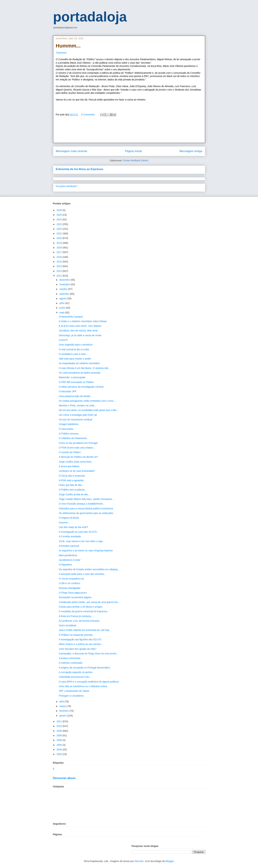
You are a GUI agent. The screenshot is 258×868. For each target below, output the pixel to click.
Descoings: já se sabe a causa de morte (80, 335)
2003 (59, 754)
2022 (59, 229)
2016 (59, 257)
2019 (59, 243)
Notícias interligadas (70, 588)
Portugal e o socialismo (71, 696)
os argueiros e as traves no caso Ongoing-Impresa (86, 550)
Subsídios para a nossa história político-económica (86, 508)
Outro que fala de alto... (71, 485)
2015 (59, 262)
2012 (59, 276)
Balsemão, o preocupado (72, 377)
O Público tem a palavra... (73, 490)
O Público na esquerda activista (76, 635)
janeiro (63, 716)
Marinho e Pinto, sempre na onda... (77, 405)
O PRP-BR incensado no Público (76, 382)
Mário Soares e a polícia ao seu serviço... (81, 644)
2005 (59, 745)
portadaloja (90, 17)
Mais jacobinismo (68, 555)
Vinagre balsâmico (69, 424)
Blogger (170, 861)
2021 (59, 234)
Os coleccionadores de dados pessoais (80, 373)
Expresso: (62, 53)
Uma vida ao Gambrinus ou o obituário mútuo (83, 686)
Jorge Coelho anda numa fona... (76, 462)
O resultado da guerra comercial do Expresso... (84, 611)
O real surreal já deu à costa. (74, 349)
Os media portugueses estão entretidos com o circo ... (87, 401)
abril (62, 702)
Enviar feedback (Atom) (136, 160)
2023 (59, 224)
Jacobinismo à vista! (70, 560)
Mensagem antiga (191, 151)
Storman (139, 861)
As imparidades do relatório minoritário (79, 363)
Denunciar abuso (64, 778)
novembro (65, 284)
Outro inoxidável (67, 625)
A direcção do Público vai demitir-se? (78, 457)
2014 (59, 266)
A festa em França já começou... (76, 616)
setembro (65, 294)
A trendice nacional (69, 546)
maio (62, 313)
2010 (59, 726)
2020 (59, 238)
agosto (63, 298)
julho (62, 303)
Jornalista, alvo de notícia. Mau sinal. (78, 331)
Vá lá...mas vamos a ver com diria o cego (81, 541)
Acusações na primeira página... (76, 597)
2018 (59, 248)
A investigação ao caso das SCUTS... (79, 532)
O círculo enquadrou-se (71, 579)
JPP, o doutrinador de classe (74, 691)
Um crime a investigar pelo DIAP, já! (78, 415)
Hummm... (64, 523)
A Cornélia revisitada (70, 536)
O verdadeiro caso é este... (73, 354)
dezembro (65, 280)
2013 (59, 271)
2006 (59, 740)
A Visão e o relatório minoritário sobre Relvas (83, 321)
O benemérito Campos (71, 317)
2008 (59, 735)
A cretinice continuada (70, 663)
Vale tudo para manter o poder (75, 359)
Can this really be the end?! (73, 527)
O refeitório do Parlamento (73, 438)
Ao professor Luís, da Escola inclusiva (79, 621)
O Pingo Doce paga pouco (73, 593)
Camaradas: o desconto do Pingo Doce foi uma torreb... (88, 654)
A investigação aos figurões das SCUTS (80, 639)
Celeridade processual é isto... (75, 677)
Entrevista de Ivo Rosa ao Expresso (80, 169)
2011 (59, 721)
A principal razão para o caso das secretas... (82, 574)
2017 (59, 252)
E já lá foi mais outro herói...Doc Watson (80, 326)
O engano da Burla (69, 518)
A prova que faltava (69, 466)
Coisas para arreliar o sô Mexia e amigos (80, 607)
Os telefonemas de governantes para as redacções (86, 513)
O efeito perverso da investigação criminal (81, 387)
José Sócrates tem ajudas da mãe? (77, 649)
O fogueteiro (65, 565)
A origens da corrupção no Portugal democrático (84, 668)
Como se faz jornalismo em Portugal (78, 443)
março (63, 706)
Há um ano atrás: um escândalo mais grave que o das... (89, 410)
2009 (59, 731)
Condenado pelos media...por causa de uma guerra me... (89, 602)
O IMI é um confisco (69, 583)
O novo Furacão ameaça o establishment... (82, 504)
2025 (59, 215)
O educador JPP (68, 391)
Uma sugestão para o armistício (76, 345)
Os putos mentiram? (67, 186)
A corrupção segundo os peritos (76, 672)
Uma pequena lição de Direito (74, 396)
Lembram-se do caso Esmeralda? (77, 471)
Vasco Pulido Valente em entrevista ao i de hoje (84, 630)
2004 (59, 750)
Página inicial (133, 151)
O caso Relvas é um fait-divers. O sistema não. (84, 368)
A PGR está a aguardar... (72, 480)
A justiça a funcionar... (70, 658)
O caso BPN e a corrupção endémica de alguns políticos (89, 682)
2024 (59, 219)
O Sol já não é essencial (72, 476)
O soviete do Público (70, 452)
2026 (59, 210)
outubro (64, 289)
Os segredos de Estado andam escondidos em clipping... (89, 569)
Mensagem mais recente (72, 151)
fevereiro (64, 711)
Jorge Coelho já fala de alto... (74, 494)
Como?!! (63, 340)
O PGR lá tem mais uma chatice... (77, 448)
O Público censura (68, 434)
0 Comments (88, 115)
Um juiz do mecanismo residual (75, 420)
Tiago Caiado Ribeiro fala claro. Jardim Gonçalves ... (87, 499)
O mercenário (66, 429)
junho (63, 308)
